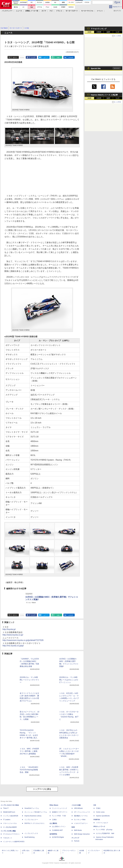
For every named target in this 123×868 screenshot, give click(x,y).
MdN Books (78, 830)
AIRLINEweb (78, 808)
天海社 (98, 808)
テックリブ (75, 838)
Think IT (6, 808)
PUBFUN (97, 820)
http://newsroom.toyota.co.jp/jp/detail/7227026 (23, 640)
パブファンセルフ (102, 823)
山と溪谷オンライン (59, 827)
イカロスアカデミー (81, 823)
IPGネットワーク (99, 827)
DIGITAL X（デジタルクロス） (35, 823)
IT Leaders (7, 820)
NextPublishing (29, 837)
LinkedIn (71, 57)
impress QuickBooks (103, 816)
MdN (73, 827)
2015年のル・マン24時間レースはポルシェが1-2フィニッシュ (69, 680)
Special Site (96, 68)
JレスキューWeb (80, 820)
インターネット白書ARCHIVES (14, 842)
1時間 (89, 32)
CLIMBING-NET (57, 830)
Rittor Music (54, 805)
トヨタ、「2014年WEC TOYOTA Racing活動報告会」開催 (29, 770)
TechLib (77, 841)
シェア (33, 57)
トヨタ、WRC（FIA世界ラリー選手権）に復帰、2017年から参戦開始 (29, 751)
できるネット (8, 838)
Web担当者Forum (9, 812)
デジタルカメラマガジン (11, 834)
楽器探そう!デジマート (60, 812)
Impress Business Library (33, 816)
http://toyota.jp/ (9, 629)
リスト (22, 57)
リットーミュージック (60, 808)
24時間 (99, 32)
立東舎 (54, 820)
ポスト (15, 57)
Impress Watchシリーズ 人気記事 (104, 95)
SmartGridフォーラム (32, 808)
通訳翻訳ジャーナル (81, 816)
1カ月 (118, 32)
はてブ (46, 57)
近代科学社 (53, 834)
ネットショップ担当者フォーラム (36, 812)
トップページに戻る (42, 789)
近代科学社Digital (58, 837)
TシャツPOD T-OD (59, 816)
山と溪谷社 (53, 823)
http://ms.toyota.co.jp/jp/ (13, 646)
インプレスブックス (31, 833)
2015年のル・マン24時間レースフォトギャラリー (29, 680)
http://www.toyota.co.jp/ (13, 635)
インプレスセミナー (31, 820)
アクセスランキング (99, 29)
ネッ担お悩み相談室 (10, 827)
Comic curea (100, 812)
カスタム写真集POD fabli (105, 833)
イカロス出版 (76, 805)
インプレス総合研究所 (11, 816)
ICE (95, 805)
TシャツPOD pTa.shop (104, 830)
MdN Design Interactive (82, 834)
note (58, 57)
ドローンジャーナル (10, 823)
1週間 (108, 32)
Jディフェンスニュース (82, 812)
